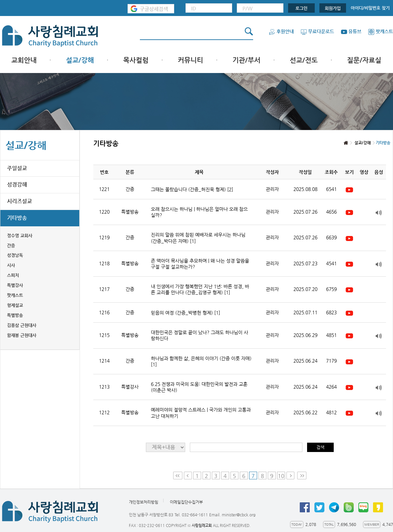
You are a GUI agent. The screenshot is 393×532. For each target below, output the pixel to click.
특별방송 (15, 315)
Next (291, 475)
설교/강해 (80, 60)
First (178, 475)
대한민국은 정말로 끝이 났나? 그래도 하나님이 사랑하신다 (199, 335)
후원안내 (281, 31)
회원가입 (333, 8)
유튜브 (351, 31)
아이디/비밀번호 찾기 (370, 8)
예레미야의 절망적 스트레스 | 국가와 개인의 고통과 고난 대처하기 (201, 413)
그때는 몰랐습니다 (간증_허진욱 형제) (192, 189)
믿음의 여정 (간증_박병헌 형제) (186, 313)
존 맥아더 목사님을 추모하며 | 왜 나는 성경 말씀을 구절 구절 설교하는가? (200, 264)
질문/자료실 (364, 60)
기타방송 (17, 218)
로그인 (301, 8)
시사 (11, 265)
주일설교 (17, 168)
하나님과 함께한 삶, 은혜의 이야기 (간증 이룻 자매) (201, 361)
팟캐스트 (381, 31)
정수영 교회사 (20, 235)
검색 (320, 447)
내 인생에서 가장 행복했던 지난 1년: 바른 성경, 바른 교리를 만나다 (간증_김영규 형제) (200, 289)
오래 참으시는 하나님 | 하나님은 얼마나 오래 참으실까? (199, 212)
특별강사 (15, 285)
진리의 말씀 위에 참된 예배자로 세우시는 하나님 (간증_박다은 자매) (198, 238)
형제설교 (15, 305)
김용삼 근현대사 (22, 325)
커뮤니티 (191, 60)
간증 (11, 245)
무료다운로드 (317, 31)
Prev (188, 475)
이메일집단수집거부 (186, 502)
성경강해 (17, 184)
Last (302, 475)
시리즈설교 (19, 201)
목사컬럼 (136, 60)
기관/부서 (246, 60)
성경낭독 (15, 255)
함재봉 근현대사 (22, 335)
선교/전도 (304, 60)
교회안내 (24, 60)
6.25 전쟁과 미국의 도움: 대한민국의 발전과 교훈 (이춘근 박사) (199, 387)
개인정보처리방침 (144, 502)
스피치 (13, 275)
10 (281, 476)
